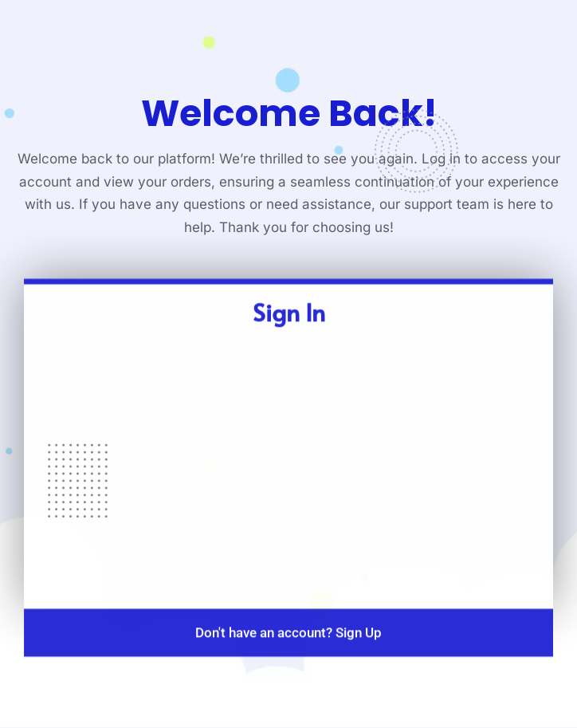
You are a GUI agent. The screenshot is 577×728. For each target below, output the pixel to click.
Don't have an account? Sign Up (288, 645)
